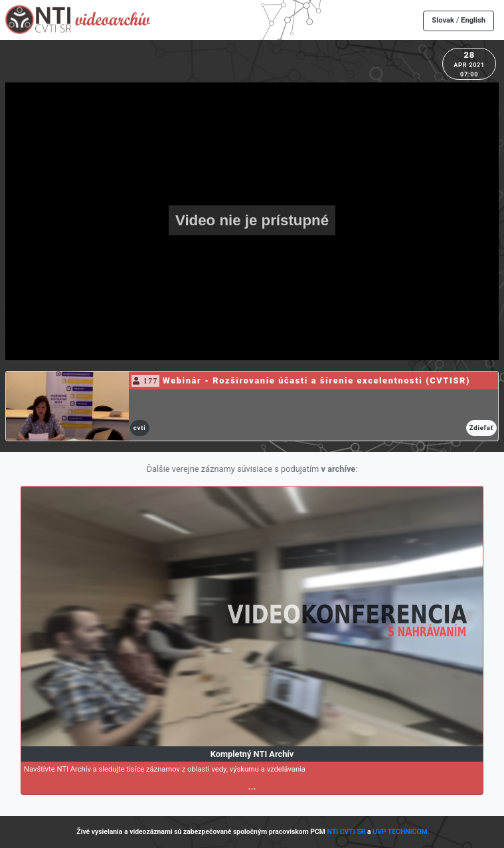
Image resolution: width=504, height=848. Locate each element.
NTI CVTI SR (346, 832)
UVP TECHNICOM (400, 832)
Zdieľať (481, 428)
